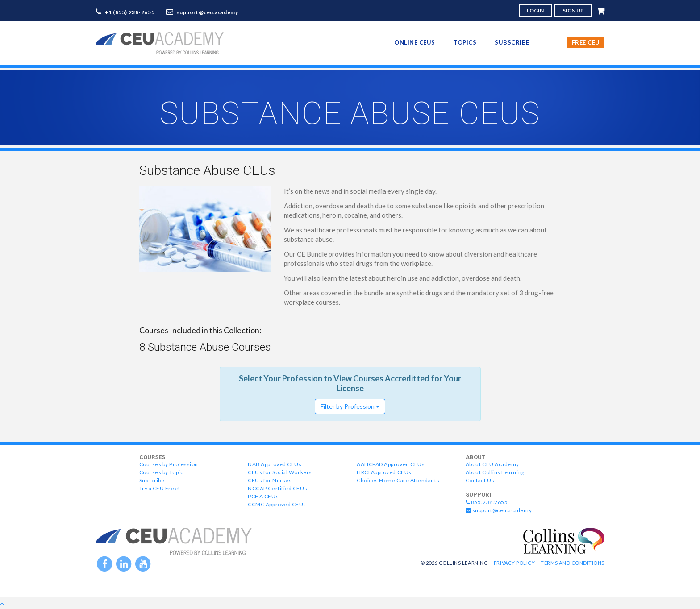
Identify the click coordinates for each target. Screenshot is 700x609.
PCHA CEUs (263, 496)
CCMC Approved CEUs (277, 504)
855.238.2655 (487, 502)
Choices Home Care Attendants (398, 480)
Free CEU (586, 42)
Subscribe (512, 42)
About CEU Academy (492, 464)
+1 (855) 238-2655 (130, 12)
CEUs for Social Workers (280, 472)
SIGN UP (573, 10)
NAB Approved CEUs (275, 464)
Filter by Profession (350, 406)
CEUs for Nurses (270, 480)
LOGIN (535, 10)
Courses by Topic (161, 472)
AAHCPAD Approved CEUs (391, 464)
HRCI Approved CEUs (384, 472)
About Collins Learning (495, 472)
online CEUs (415, 42)
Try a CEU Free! (160, 488)
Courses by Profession (169, 464)
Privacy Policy (515, 563)
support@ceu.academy (208, 12)
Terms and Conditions (573, 563)
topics (465, 42)
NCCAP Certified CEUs (277, 488)
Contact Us (480, 480)
